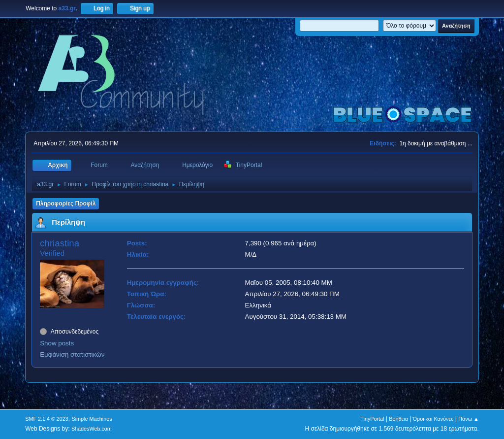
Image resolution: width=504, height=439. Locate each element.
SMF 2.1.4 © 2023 (47, 419)
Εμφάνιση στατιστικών (72, 355)
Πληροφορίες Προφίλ (66, 203)
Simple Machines (92, 419)
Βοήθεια (398, 419)
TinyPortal (372, 419)
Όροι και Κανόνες (433, 419)
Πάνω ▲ (469, 419)
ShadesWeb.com (92, 429)
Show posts (57, 343)
